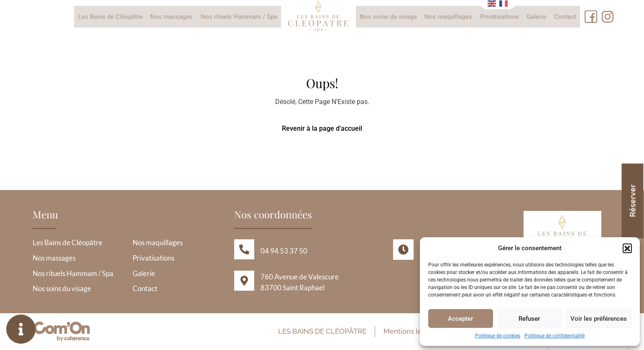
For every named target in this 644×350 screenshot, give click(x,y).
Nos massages (172, 17)
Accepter (460, 319)
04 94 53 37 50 (284, 251)
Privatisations (499, 17)
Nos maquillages (448, 17)
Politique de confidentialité (555, 336)
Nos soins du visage (388, 17)
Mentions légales (410, 332)
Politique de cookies (498, 336)
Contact (564, 17)
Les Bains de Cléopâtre (111, 17)
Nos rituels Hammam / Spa (239, 17)
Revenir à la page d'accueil (322, 128)
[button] (627, 248)
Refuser (529, 319)
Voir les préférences (599, 319)
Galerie (536, 17)
